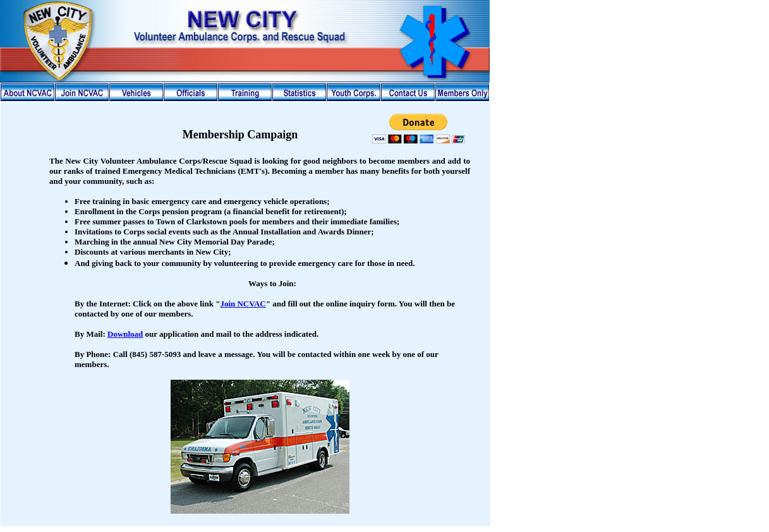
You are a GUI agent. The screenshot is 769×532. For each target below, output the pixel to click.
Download (125, 334)
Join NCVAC (243, 304)
